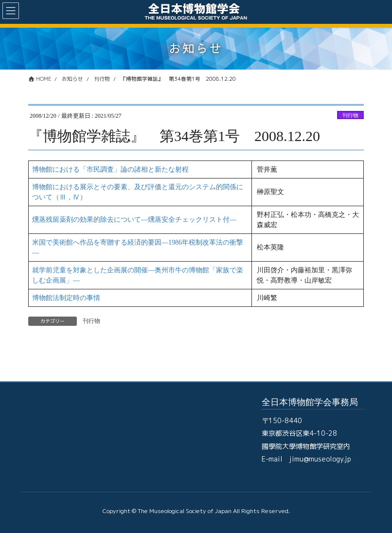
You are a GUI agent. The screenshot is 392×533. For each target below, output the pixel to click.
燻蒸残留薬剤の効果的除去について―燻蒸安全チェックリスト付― (134, 220)
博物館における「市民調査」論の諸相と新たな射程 (110, 169)
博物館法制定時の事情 (66, 298)
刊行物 (350, 115)
